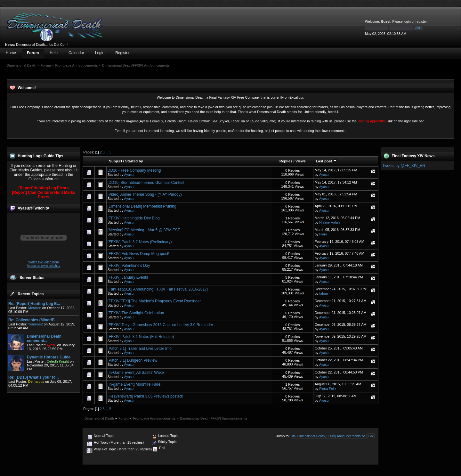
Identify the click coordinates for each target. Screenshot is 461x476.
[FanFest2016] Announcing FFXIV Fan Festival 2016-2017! (158, 289)
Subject (115, 161)
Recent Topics (31, 294)
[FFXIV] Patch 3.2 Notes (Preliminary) (140, 242)
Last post (326, 161)
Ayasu (129, 175)
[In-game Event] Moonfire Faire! (135, 384)
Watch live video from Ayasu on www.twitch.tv (44, 264)
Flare (323, 234)
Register (122, 53)
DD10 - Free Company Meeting (134, 170)
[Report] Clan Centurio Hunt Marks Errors (43, 195)
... (108, 152)
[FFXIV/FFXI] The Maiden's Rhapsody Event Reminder (154, 301)
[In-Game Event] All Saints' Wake (136, 373)
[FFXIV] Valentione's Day (129, 266)
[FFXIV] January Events (128, 277)
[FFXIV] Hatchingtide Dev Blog (134, 218)
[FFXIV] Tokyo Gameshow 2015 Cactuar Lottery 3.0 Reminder (160, 325)
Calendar (76, 53)
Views (301, 161)
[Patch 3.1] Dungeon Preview (132, 360)
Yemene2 (36, 324)
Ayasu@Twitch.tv (33, 208)
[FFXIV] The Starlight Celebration (136, 313)
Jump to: (283, 436)
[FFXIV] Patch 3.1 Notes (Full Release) (141, 337)
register (421, 21)
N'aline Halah (329, 222)
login (407, 21)
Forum (33, 53)
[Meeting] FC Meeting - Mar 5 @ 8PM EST (144, 230)
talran (324, 293)
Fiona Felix (328, 389)
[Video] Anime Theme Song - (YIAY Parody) (145, 194)
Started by (134, 161)
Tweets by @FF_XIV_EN (404, 166)
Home (11, 53)
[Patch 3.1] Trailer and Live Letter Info (140, 349)
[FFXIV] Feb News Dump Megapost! (138, 254)
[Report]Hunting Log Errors (44, 188)
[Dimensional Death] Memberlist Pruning (142, 206)
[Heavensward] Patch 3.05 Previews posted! (145, 396)
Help (54, 53)
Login (100, 53)
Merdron (35, 308)
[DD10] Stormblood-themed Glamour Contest (146, 183)
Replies (286, 161)
